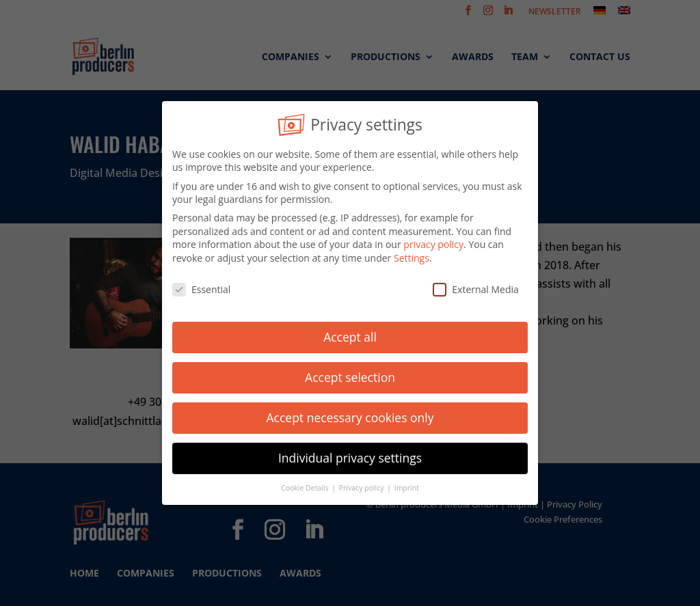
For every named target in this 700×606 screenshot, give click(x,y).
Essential (201, 286)
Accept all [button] (350, 334)
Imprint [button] (407, 484)
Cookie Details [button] (306, 484)
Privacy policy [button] (362, 484)
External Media (476, 286)
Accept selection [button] (350, 374)
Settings (412, 254)
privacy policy (433, 242)
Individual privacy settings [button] (350, 455)
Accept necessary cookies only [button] (350, 415)
